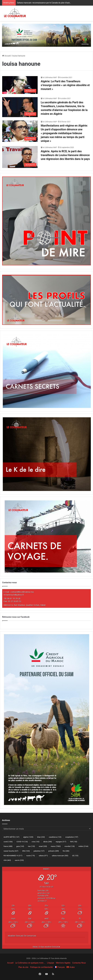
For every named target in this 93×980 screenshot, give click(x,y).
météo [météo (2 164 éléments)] (83, 846)
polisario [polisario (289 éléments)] (54, 851)
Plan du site (23, 967)
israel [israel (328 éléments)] (43, 846)
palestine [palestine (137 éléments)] (39, 851)
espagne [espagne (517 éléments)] (61, 842)
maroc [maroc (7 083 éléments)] (56, 846)
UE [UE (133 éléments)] (75, 856)
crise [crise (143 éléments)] (36, 842)
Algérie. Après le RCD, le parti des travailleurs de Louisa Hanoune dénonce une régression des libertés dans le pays (65, 155)
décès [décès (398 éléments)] (48, 842)
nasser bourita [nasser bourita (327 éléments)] (11, 851)
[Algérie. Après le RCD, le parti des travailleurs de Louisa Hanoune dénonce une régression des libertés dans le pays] (20, 157)
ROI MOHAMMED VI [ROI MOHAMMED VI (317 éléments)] (13, 856)
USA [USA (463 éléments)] (7, 860)
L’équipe (51, 963)
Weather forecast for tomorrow (22, 936)
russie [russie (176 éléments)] (31, 856)
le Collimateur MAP (50, 77)
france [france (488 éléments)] (8, 846)
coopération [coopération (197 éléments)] (72, 837)
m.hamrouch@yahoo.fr (14, 595)
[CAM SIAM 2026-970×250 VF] (46, 35)
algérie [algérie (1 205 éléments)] (28, 837)
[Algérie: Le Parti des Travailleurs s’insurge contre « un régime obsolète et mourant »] (20, 85)
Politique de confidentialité (41, 967)
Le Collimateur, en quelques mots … (30, 963)
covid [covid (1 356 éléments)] (8, 842)
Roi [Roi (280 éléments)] (66, 851)
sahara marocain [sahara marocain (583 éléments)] (60, 856)
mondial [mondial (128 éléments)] (70, 846)
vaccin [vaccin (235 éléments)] (19, 860)
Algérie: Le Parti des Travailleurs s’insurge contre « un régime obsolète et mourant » (65, 85)
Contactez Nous (79, 963)
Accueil (6, 56)
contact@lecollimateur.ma (22, 592)
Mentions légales (63, 963)
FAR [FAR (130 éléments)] (74, 842)
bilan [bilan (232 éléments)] (41, 837)
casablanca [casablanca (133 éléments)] (55, 837)
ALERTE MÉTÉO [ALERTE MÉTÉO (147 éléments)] (11, 837)
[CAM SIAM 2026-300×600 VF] (47, 804)
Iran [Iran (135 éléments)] (31, 846)
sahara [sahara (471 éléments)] (43, 856)
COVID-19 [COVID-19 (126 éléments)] (22, 842)
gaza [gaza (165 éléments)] (20, 846)
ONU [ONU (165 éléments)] (26, 851)
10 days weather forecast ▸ (46, 947)
